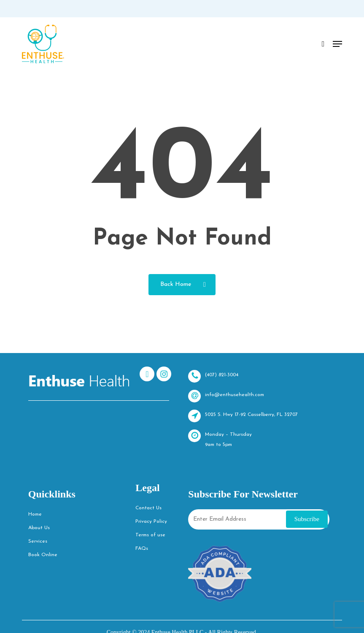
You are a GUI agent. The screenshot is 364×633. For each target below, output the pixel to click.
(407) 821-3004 (213, 376)
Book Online (43, 555)
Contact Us (148, 508)
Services (38, 541)
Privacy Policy (151, 522)
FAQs (142, 549)
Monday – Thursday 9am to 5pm (220, 438)
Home (35, 514)
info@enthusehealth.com (226, 396)
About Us (39, 528)
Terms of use (150, 535)
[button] (337, 44)
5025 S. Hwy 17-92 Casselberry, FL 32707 (243, 416)
